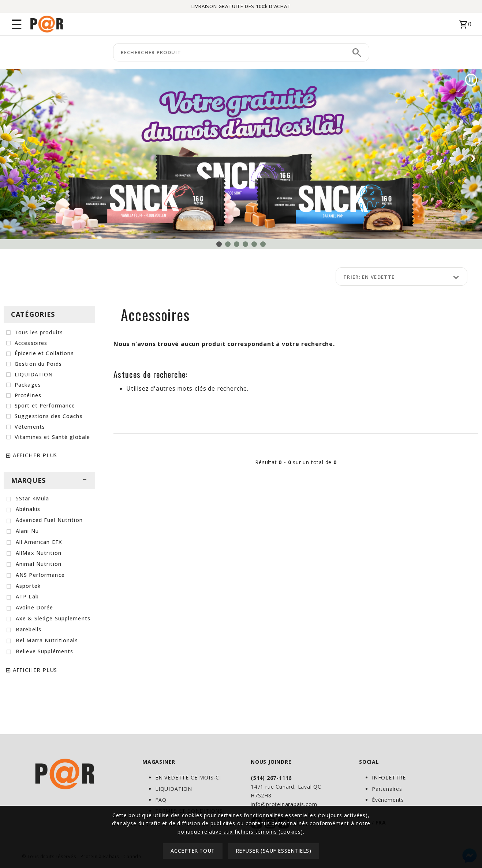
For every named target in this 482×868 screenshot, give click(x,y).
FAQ (161, 800)
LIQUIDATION (174, 789)
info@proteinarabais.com (284, 804)
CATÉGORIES (33, 314)
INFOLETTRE (389, 777)
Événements (388, 800)
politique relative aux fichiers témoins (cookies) (240, 855)
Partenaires (387, 789)
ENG (365, 822)
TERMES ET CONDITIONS (189, 811)
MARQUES (49, 480)
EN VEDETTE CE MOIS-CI (188, 777)
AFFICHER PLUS (35, 455)
